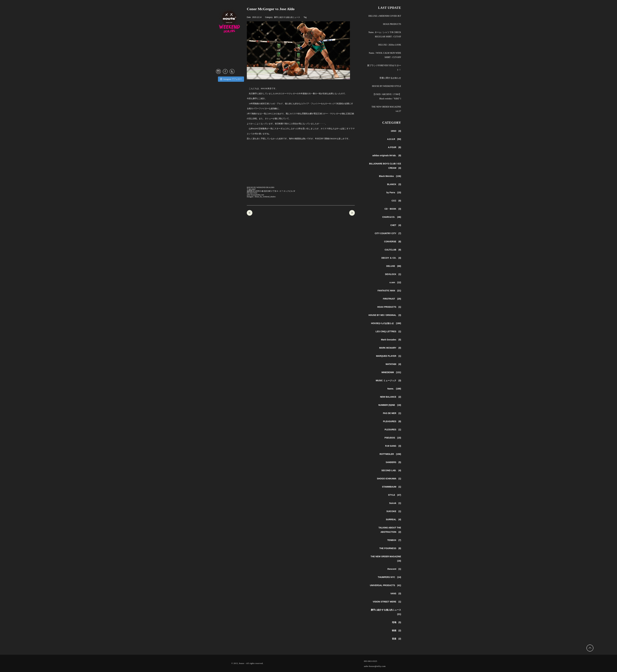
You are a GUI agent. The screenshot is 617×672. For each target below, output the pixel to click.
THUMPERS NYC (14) (389, 577)
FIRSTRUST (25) (392, 299)
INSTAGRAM (222, 60)
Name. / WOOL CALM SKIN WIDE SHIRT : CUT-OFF (385, 55)
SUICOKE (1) (394, 511)
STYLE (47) (395, 495)
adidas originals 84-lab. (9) (387, 155)
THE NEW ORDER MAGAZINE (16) (386, 559)
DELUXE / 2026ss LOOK (390, 45)
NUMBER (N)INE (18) (390, 405)
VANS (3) (396, 593)
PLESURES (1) (393, 430)
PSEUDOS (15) (393, 438)
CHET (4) (396, 225)
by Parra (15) (394, 192)
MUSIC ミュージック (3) (388, 380)
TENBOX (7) (394, 540)
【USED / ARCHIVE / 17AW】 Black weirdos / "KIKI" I (387, 96)
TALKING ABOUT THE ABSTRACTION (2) (390, 530)
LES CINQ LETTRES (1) (388, 331)
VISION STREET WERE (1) (387, 602)
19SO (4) (396, 131)
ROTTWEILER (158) (390, 454)
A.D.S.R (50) (394, 139)
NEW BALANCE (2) (391, 397)
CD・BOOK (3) (393, 209)
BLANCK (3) (394, 184)
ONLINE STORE (223, 65)
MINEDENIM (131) (391, 372)
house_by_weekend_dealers (265, 197)
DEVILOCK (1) (393, 274)
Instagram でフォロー (231, 79)
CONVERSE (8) (393, 242)
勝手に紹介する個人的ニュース (287, 17)
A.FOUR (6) (394, 147)
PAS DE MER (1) (392, 413)
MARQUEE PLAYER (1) (389, 356)
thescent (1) (394, 569)
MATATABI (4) (393, 364)
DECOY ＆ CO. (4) (391, 258)
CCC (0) (396, 201)
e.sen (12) (395, 282)
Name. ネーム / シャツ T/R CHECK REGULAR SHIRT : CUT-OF (385, 34)
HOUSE (231, 20)
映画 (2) (396, 631)
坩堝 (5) (396, 622)
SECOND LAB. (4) (391, 470)
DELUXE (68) (394, 266)
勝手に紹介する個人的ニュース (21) (386, 612)
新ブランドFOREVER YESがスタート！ (384, 68)
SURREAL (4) (393, 519)
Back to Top (590, 648)
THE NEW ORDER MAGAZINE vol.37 (386, 109)
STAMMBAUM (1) (392, 487)
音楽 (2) (396, 639)
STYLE (219, 55)
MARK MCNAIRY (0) (390, 348)
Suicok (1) (395, 503)
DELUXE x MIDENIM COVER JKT (385, 16)
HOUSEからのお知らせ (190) (386, 323)
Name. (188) (394, 389)
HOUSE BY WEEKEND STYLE (386, 86)
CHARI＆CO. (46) (392, 217)
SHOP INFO (221, 50)
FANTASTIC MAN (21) (389, 291)
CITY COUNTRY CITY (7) (388, 233)
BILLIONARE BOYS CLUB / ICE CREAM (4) (385, 166)
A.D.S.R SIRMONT (250, 213)
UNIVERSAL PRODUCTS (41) (385, 585)
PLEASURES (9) (392, 421)
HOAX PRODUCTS (392, 24)
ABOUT (219, 45)
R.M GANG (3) (393, 446)
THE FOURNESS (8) (390, 548)
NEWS (219, 40)
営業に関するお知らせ (390, 78)
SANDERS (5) (393, 462)
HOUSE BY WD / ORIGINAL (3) (385, 315)
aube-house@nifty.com (255, 195)
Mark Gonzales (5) (391, 340)
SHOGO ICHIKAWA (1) (389, 479)
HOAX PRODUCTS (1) (389, 307)
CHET (352, 213)
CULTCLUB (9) (393, 250)
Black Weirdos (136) (390, 176)
